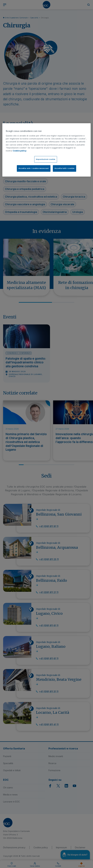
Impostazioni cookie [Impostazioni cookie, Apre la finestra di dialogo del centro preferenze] (46, 159)
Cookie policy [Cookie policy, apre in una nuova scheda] (20, 151)
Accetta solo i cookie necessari (34, 168)
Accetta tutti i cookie (64, 168)
